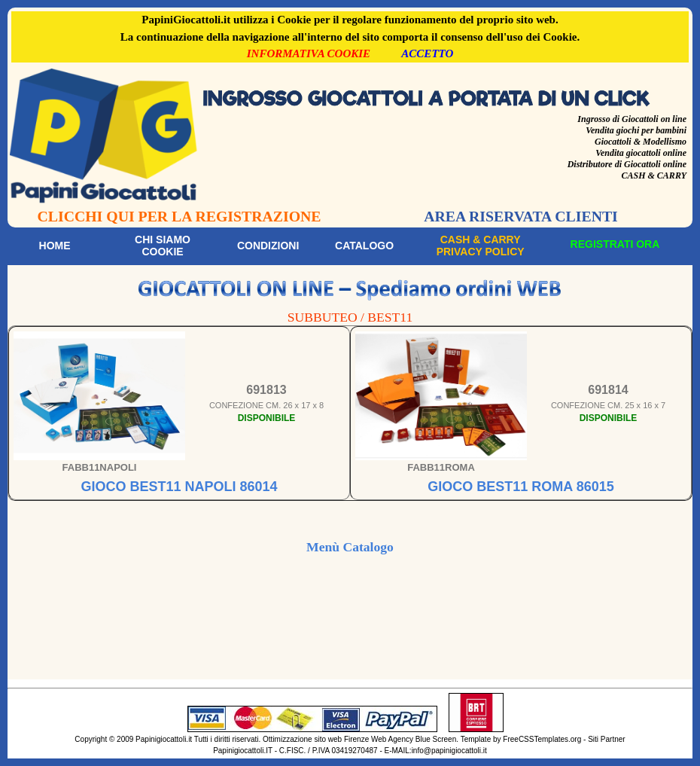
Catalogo (364, 246)
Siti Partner (606, 739)
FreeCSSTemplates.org (542, 739)
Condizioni (268, 246)
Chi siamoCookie (163, 246)
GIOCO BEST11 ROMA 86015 (520, 487)
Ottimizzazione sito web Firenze (316, 739)
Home (55, 246)
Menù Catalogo (350, 547)
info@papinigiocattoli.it (449, 751)
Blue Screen (436, 739)
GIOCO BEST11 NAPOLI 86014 (179, 487)
